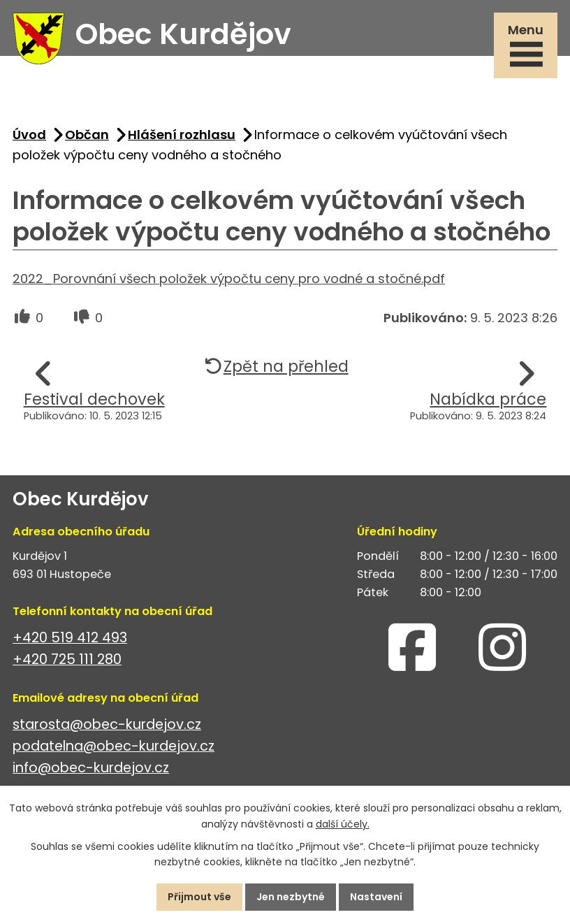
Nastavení (376, 897)
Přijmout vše (199, 897)
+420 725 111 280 (67, 659)
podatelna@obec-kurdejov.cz (114, 746)
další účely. (343, 824)
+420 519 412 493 (70, 638)
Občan (87, 135)
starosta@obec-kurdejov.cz (107, 724)
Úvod (29, 135)
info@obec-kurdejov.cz (91, 768)
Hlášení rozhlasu (182, 135)
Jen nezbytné (291, 897)
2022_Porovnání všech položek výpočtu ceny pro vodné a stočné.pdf (229, 279)
